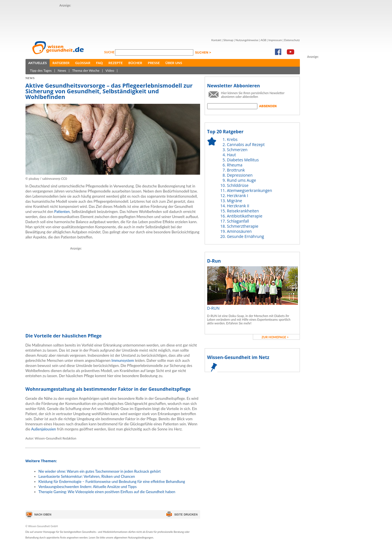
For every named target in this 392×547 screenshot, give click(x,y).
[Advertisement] (330, 144)
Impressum (275, 40)
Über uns (174, 63)
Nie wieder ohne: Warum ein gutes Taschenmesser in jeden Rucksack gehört (100, 471)
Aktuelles (38, 63)
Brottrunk (236, 170)
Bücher (135, 63)
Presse (154, 63)
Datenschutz (292, 40)
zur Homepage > (275, 337)
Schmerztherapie (243, 226)
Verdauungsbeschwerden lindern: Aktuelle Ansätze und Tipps (88, 487)
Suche (110, 52)
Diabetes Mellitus (243, 160)
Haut (232, 155)
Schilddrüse (238, 185)
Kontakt (216, 40)
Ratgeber (61, 63)
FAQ (99, 63)
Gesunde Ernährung (246, 236)
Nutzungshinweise (247, 40)
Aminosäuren (240, 231)
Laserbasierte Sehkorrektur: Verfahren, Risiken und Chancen (87, 476)
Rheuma (235, 165)
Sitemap (228, 40)
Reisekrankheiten (243, 211)
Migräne (235, 201)
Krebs (232, 139)
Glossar (83, 63)
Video (110, 70)
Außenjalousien (44, 429)
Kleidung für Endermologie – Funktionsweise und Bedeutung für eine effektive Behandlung (112, 481)
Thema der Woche (86, 70)
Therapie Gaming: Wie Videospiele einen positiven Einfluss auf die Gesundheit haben (107, 492)
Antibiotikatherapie (245, 216)
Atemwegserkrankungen (250, 190)
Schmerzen (237, 150)
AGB (263, 40)
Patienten (62, 212)
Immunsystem (123, 360)
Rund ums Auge (242, 180)
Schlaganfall (238, 221)
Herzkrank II (238, 206)
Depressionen (240, 175)
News (62, 70)
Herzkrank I (238, 196)
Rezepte (116, 63)
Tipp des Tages (41, 70)
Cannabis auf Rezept (246, 144)
